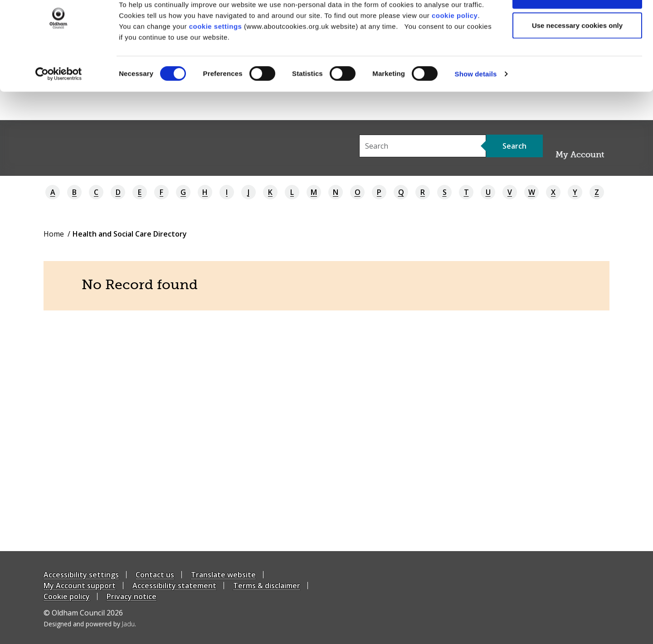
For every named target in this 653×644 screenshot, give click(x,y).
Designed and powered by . (90, 624)
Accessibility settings (81, 575)
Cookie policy (67, 596)
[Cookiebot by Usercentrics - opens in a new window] (59, 102)
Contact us (155, 575)
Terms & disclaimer (267, 586)
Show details (476, 102)
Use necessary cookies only (577, 54)
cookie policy (455, 44)
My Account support (80, 586)
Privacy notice (132, 596)
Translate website (223, 575)
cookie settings (216, 55)
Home (54, 234)
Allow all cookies (577, 24)
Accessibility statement (174, 586)
